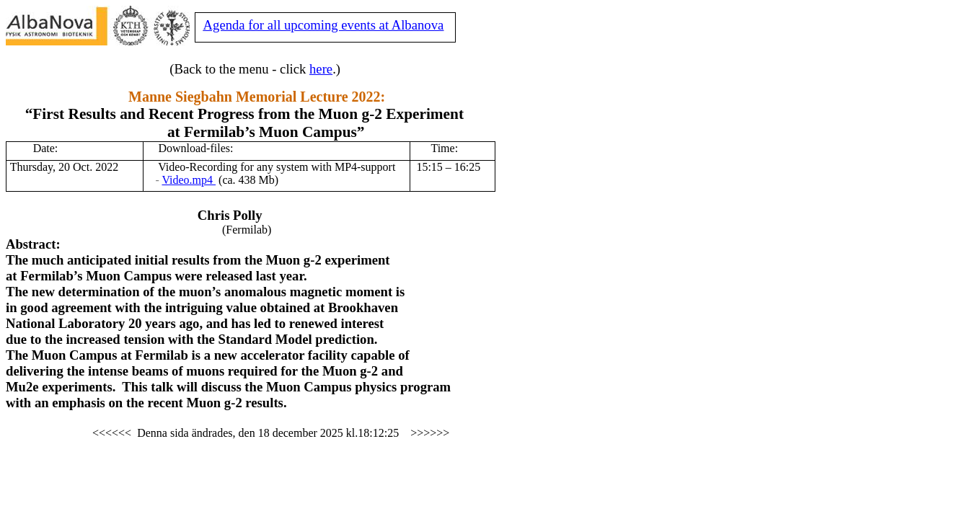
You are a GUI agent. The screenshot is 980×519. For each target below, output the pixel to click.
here (321, 69)
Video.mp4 (189, 180)
